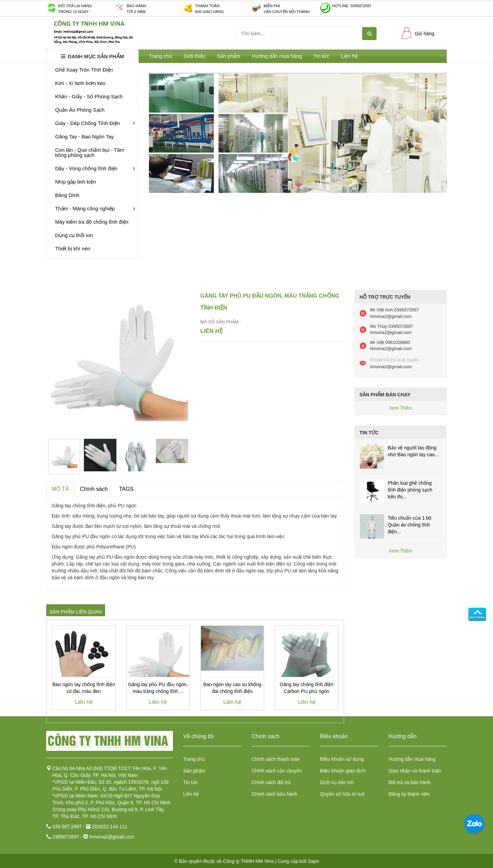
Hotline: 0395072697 (352, 6)
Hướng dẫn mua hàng (277, 56)
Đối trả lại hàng (75, 6)
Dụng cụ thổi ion (74, 235)
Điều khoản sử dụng (342, 759)
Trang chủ (161, 56)
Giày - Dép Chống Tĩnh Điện (95, 123)
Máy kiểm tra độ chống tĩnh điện (92, 222)
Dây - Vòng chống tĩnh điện (95, 168)
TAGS (126, 489)
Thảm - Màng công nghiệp (95, 208)
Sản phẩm (194, 771)
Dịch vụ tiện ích (337, 782)
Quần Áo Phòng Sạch (80, 110)
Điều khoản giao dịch (343, 771)
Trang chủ (194, 759)
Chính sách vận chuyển (277, 771)
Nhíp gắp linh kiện (75, 182)
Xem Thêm (401, 408)
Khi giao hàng (210, 12)
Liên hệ (191, 794)
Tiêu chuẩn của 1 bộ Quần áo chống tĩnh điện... (409, 525)
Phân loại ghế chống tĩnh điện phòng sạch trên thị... (410, 490)
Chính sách (94, 489)
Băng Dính (67, 195)
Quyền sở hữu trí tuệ (342, 794)
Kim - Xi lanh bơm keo (80, 83)
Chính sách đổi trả (271, 782)
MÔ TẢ (60, 489)
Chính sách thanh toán (276, 759)
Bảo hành (136, 6)
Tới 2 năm (136, 12)
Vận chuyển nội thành (287, 12)
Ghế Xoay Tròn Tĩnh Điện (84, 70)
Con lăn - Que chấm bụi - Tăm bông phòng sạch (90, 152)
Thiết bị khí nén (73, 249)
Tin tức (191, 782)
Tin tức (321, 56)
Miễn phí (272, 6)
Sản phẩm (229, 56)
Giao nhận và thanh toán (415, 771)
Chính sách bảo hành (274, 794)
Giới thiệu (195, 56)
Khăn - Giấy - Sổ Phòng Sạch (89, 96)
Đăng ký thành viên (409, 794)
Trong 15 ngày (73, 12)
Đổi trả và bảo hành (410, 782)
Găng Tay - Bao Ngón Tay (84, 137)
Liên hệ (349, 56)
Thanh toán (207, 6)
